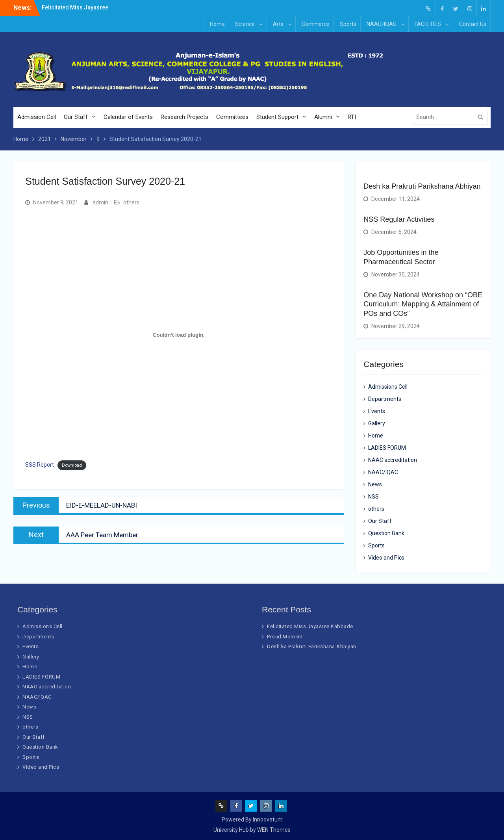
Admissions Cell (388, 387)
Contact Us (473, 24)
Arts (278, 24)
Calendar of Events (128, 117)
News (375, 484)
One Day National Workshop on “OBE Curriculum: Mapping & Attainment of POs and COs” (423, 304)
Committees (232, 117)
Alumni (323, 117)
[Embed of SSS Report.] (179, 335)
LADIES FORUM (387, 448)
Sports (348, 24)
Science (245, 24)
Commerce (316, 24)
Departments (385, 399)
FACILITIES (428, 24)
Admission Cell (37, 117)
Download (72, 465)
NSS (373, 497)
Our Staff (76, 117)
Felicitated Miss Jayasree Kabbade (310, 626)
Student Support (277, 117)
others (131, 202)
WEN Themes (274, 830)
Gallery (377, 423)
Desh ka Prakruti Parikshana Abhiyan (422, 186)
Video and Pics (386, 558)
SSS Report (40, 465)
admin (100, 202)
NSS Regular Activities (399, 219)
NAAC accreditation (393, 460)
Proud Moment (285, 637)
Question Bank (386, 533)
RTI (352, 117)
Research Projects (184, 117)
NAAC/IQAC (382, 24)
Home (217, 24)
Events (377, 411)
